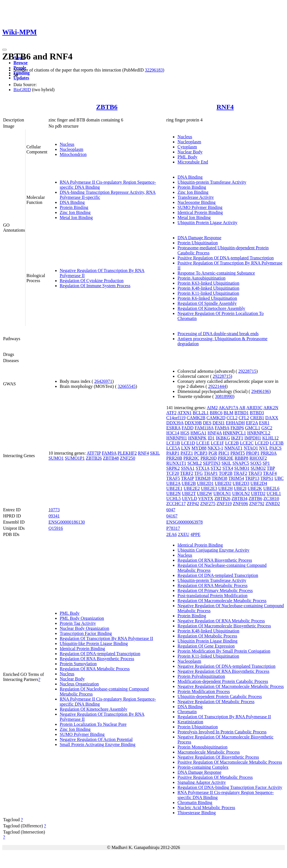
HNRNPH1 (177, 438)
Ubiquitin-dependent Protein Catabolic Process (220, 697)
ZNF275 (208, 504)
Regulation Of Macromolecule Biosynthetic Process (224, 626)
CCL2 (232, 418)
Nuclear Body (190, 152)
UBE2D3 (241, 483)
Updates (21, 78)
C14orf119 (176, 418)
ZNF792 (257, 504)
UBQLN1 (222, 493)
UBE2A (173, 483)
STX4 (228, 468)
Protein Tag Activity (78, 623)
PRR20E (226, 458)
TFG (198, 473)
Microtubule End (193, 162)
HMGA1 (199, 433)
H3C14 (173, 433)
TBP (271, 468)
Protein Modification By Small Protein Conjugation (224, 651)
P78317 (173, 528)
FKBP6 (237, 428)
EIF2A (252, 423)
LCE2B (232, 443)
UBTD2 (258, 493)
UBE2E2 (192, 488)
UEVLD (189, 499)
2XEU (184, 534)
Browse (20, 63)
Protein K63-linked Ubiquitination (208, 283)
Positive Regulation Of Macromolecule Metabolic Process (230, 762)
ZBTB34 (239, 499)
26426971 (103, 381)
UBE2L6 (271, 488)
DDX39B (193, 423)
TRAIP (188, 478)
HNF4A (215, 433)
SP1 (266, 463)
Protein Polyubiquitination (201, 676)
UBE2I (240, 488)
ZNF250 (128, 458)
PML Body (187, 157)
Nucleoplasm (71, 149)
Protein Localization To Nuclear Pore (93, 724)
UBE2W (204, 493)
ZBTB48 (111, 458)
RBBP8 (241, 458)
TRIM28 (203, 478)
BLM (229, 413)
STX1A (202, 468)
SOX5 (256, 463)
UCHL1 (274, 493)
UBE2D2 (223, 483)
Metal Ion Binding (76, 217)
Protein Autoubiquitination (201, 278)
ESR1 (264, 423)
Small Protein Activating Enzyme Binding (98, 744)
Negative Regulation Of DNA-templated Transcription (226, 666)
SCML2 (195, 463)
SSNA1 (188, 468)
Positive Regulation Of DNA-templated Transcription (225, 258)
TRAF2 (240, 473)
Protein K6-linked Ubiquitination (207, 298)
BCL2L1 (201, 413)
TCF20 (173, 473)
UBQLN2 (241, 493)
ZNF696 (240, 504)
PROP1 (253, 453)
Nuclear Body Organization (85, 628)
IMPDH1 (253, 438)
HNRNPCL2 (259, 433)
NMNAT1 (233, 448)
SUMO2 (258, 468)
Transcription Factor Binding (86, 633)
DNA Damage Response (199, 238)
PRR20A (269, 453)
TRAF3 (255, 473)
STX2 (216, 468)
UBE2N (173, 493)
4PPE (196, 534)
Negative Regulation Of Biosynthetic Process (218, 757)
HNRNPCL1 (234, 433)
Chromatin (187, 712)
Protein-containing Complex (203, 767)
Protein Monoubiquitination (202, 747)
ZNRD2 (273, 504)
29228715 (247, 371)
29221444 (217, 386)
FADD (188, 428)
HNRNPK (197, 438)
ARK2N (271, 408)
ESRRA (173, 428)
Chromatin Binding (195, 803)
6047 (171, 510)
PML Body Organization (82, 618)
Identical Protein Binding (200, 212)
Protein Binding (74, 207)
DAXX (272, 418)
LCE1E (203, 443)
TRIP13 (252, 478)
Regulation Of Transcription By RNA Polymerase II (106, 638)
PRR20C (191, 458)
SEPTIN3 (212, 463)
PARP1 (173, 453)
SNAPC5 (241, 463)
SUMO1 (56, 458)
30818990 (224, 396)
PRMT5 (238, 453)
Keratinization (190, 722)
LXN (186, 448)
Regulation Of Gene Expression (206, 646)
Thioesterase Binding (196, 813)
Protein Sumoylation (78, 664)
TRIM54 (236, 478)
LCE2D (262, 443)
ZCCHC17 (176, 504)
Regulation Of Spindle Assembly (207, 303)
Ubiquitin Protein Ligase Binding (207, 641)
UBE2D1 (205, 483)
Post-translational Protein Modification (212, 596)
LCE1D (188, 443)
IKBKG (223, 438)
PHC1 (224, 453)
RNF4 (225, 107)
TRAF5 (173, 478)
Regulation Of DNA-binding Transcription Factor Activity (230, 787)
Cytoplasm (187, 147)
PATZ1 (187, 453)
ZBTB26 (94, 458)
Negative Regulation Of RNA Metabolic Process (221, 621)
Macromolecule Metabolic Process (209, 752)
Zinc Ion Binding (75, 212)
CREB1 (257, 418)
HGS (185, 433)
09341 (54, 516)
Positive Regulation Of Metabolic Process (215, 777)
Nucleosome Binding (196, 202)
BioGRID (22, 90)
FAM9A (109, 453)
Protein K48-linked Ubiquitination (208, 288)
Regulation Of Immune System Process (95, 286)
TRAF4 (270, 473)
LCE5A (173, 448)
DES (207, 423)
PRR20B (174, 458)
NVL (264, 448)
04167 (172, 516)
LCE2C (247, 443)
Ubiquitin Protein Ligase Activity (207, 223)
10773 (54, 510)
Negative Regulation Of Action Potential (96, 739)
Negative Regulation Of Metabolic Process (216, 702)
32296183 (154, 70)
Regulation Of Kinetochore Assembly (211, 308)
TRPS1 (267, 478)
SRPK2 (173, 468)
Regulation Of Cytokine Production (92, 281)
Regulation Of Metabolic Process (207, 636)
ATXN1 (185, 413)
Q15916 (56, 528)
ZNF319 (224, 504)
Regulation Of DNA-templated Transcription (100, 654)
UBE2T (189, 493)
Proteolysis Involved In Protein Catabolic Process (222, 732)
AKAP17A (228, 408)
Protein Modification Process (204, 691)
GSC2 (267, 428)
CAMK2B (196, 418)
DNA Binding (72, 202)
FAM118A (204, 428)
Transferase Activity (196, 197)
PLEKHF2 (127, 453)
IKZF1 (237, 438)
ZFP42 (193, 504)
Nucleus (67, 144)
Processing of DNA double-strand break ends (218, 334)
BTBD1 (242, 413)
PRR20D (209, 458)
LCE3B (277, 443)
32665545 (127, 386)
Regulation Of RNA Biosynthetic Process (97, 659)
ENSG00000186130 (67, 522)
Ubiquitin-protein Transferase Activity (212, 182)
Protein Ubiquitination (198, 243)
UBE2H (226, 488)
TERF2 (187, 473)
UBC (279, 478)
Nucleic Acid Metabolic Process (206, 808)
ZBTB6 (107, 107)
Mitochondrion (73, 154)
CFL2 (244, 418)
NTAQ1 (251, 448)
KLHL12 (271, 438)
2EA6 (171, 534)
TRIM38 (219, 478)
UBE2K (255, 488)
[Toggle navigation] (4, 50)
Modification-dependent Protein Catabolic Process (223, 681)
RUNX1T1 (176, 463)
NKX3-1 (215, 448)
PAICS (276, 448)
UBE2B (189, 483)
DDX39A (175, 423)
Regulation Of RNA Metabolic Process (95, 669)
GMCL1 (253, 428)
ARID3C (254, 408)
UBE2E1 (174, 488)
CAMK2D (216, 418)
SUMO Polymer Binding (200, 207)
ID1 (211, 438)
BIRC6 (216, 413)
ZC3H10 (271, 499)
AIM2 (212, 408)
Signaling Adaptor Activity (202, 782)
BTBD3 (257, 413)
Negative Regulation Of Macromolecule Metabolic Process (231, 686)
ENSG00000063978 (184, 522)
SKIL (155, 453)
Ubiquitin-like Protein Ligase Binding (94, 643)
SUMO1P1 (75, 458)
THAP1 (211, 473)
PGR (213, 453)
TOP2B (226, 473)
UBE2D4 (259, 483)
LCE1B (173, 443)
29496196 (260, 391)
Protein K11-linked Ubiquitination (208, 293)
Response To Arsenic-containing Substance (216, 273)
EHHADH (235, 423)
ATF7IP (94, 453)
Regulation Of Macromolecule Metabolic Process (222, 601)
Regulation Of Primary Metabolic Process (215, 590)
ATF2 (171, 413)
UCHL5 (173, 499)
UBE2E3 (209, 488)
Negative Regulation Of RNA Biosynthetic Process (223, 671)
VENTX (206, 499)
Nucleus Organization (79, 684)
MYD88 (199, 448)
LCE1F (217, 443)
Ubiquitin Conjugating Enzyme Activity (213, 550)
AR (242, 408)
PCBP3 (201, 453)
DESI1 (219, 423)
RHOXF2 (258, 458)
